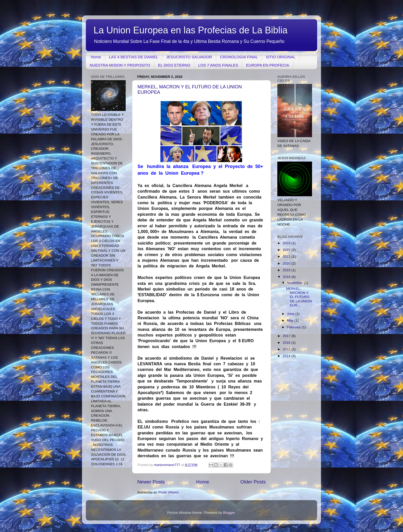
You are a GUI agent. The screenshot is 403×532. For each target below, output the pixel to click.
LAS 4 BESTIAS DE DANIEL (134, 57)
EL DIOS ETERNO (174, 65)
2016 (287, 343)
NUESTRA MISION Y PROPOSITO (120, 65)
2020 (287, 263)
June (291, 314)
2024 (287, 243)
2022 (287, 250)
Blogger (229, 513)
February (294, 327)
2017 (287, 336)
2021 (287, 256)
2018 (287, 277)
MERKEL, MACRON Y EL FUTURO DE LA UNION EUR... (299, 297)
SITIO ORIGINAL (281, 57)
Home (96, 57)
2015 (287, 349)
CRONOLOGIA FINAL (239, 57)
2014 (287, 356)
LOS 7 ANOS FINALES (218, 65)
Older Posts (253, 482)
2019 (287, 270)
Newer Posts (151, 482)
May (291, 320)
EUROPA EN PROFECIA (267, 65)
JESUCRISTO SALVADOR (189, 57)
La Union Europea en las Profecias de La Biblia (191, 30)
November (295, 283)
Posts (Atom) (169, 492)
